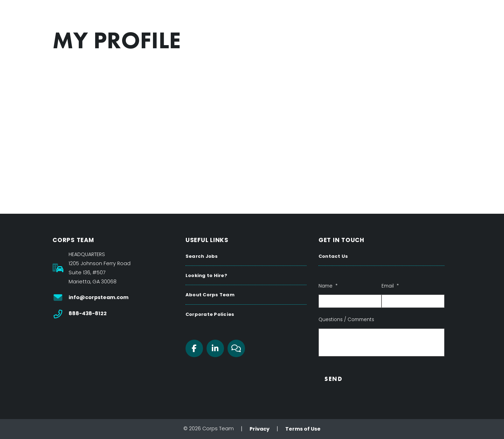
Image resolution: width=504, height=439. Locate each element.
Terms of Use (303, 429)
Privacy (260, 429)
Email (390, 286)
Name (328, 286)
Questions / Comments (346, 320)
